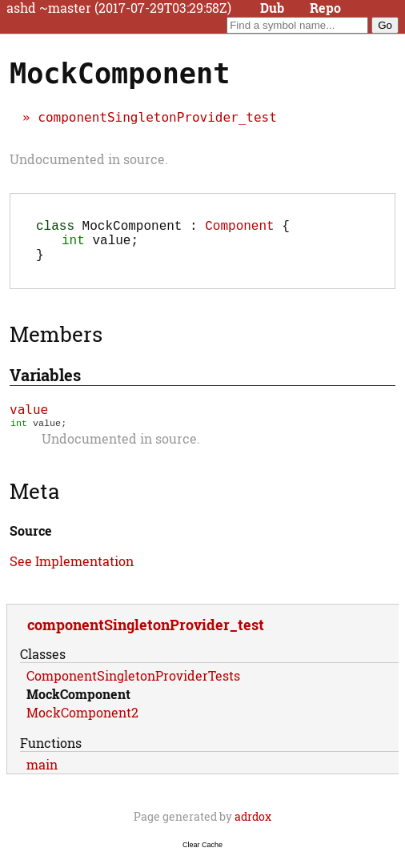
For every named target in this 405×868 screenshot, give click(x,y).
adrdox (253, 828)
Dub (272, 8)
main (42, 776)
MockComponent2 (82, 723)
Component (239, 228)
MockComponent (78, 705)
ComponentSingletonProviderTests (133, 687)
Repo (325, 8)
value (29, 419)
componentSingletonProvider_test (157, 117)
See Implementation (72, 572)
